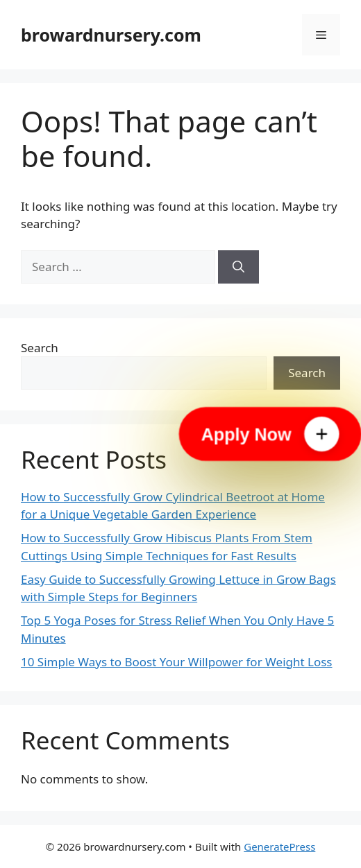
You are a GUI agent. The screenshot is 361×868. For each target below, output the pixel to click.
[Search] (238, 267)
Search (40, 348)
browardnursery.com (111, 35)
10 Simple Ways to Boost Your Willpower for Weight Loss (177, 662)
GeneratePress (279, 847)
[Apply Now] (270, 434)
